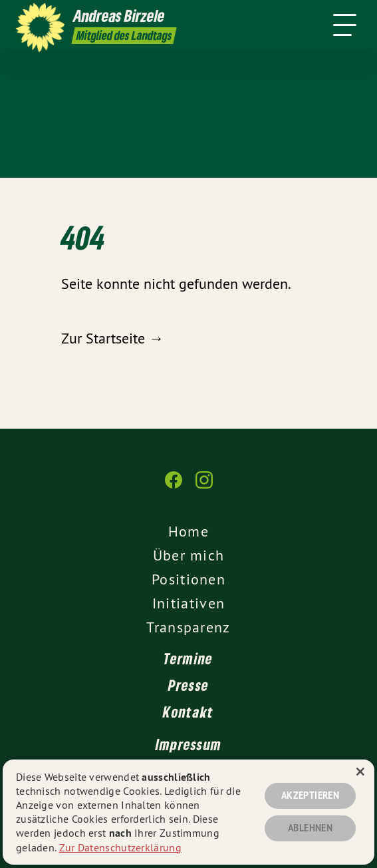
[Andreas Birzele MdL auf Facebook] (174, 487)
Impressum (189, 744)
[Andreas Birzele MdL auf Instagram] (204, 487)
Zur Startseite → (112, 338)
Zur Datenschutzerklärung (120, 847)
